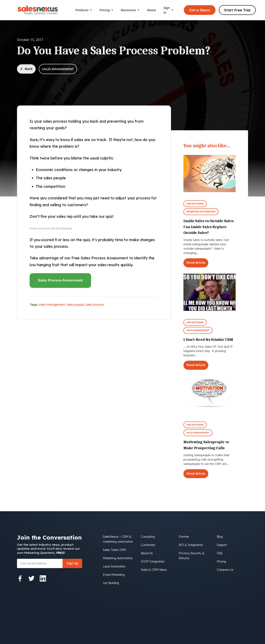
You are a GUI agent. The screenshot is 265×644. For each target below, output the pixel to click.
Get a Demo (200, 10)
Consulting (148, 537)
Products (84, 10)
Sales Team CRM (114, 550)
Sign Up (72, 563)
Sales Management (58, 69)
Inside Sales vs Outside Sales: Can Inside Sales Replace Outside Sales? (209, 227)
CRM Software (195, 204)
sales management (52, 305)
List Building (111, 583)
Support (222, 545)
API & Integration (191, 545)
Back (26, 69)
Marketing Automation (201, 211)
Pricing (106, 10)
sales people (75, 305)
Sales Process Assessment (60, 280)
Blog (220, 537)
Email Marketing (114, 575)
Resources (130, 10)
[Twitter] (31, 578)
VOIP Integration (153, 561)
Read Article (196, 263)
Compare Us (225, 570)
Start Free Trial (237, 10)
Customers (148, 545)
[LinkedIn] (43, 578)
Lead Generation (114, 566)
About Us (147, 553)
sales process (95, 305)
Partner (184, 537)
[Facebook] (20, 578)
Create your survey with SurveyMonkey (51, 229)
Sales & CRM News (154, 570)
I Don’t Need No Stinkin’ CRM (208, 340)
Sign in (168, 10)
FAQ (220, 553)
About (151, 10)
